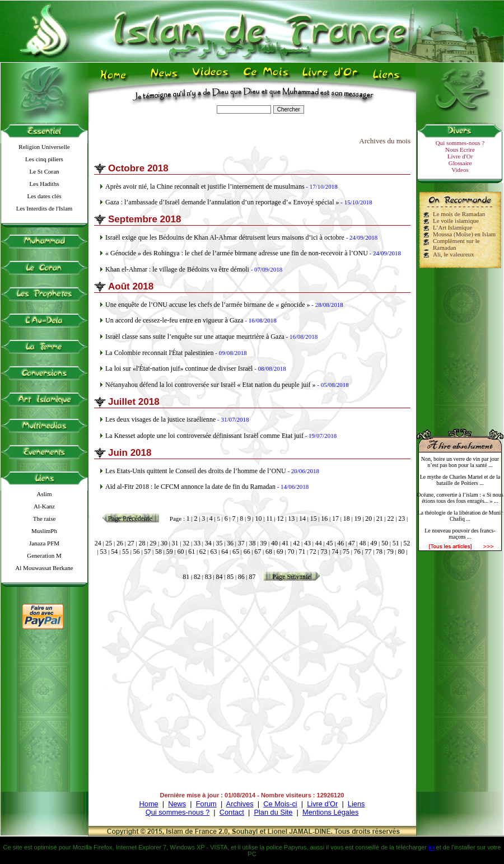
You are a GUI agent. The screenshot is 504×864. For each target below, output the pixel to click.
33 (197, 543)
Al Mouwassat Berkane (44, 568)
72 (313, 552)
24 (98, 543)
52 (407, 543)
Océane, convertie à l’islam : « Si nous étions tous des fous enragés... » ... (460, 498)
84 (219, 577)
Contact (232, 812)
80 (401, 552)
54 (114, 552)
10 (259, 519)
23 (402, 519)
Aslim (45, 494)
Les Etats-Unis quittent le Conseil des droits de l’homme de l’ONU (196, 471)
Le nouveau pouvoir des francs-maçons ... (460, 534)
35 (219, 543)
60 (180, 552)
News (177, 804)
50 (385, 543)
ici (431, 847)
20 (368, 519)
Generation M (44, 555)
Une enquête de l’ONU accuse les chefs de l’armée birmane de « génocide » (208, 305)
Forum (206, 804)
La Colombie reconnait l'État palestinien (159, 353)
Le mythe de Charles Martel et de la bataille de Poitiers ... (460, 480)
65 (236, 552)
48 (363, 543)
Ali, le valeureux (454, 254)
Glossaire (460, 163)
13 (291, 519)
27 (131, 543)
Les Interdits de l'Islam (45, 208)
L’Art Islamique (452, 227)
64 (225, 552)
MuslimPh (44, 531)
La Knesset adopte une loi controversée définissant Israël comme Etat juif (204, 436)
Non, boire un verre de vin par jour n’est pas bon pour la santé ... (460, 462)
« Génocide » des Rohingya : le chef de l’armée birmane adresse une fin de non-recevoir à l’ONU (237, 253)
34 (208, 543)
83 (208, 577)
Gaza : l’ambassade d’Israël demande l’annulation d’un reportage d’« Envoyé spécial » (222, 202)
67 (258, 552)
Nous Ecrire (460, 150)
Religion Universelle (44, 147)
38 (253, 543)
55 (125, 552)
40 (274, 543)
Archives (240, 804)
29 (153, 543)
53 (104, 552)
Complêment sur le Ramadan (456, 244)
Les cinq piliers (44, 159)
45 (329, 543)
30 (164, 543)
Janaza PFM (44, 543)
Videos (460, 170)
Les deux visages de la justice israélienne (160, 419)
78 (379, 552)
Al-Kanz (44, 506)
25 (109, 543)
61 (192, 552)
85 (230, 577)
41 (286, 543)
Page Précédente (130, 519)
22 (391, 519)
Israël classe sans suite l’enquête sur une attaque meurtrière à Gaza (195, 337)
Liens (356, 804)
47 (352, 543)
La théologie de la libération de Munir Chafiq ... (460, 516)
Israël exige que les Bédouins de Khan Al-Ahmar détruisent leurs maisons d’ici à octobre (225, 237)
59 (170, 552)
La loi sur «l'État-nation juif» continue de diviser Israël (179, 368)
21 (380, 519)
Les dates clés (44, 196)
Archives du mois (385, 141)
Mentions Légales (330, 812)
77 (368, 552)
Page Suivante (291, 577)
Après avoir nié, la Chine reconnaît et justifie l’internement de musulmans (205, 186)
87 (253, 577)
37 (241, 543)
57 (147, 552)
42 (296, 543)
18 (347, 519)
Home (149, 804)
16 (324, 519)
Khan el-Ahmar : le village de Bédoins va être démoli (177, 269)
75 (346, 552)
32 (186, 543)
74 (335, 552)
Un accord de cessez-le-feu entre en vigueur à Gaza (174, 320)
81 (186, 577)
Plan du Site (273, 812)
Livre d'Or (460, 156)
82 (197, 577)
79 (390, 552)
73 (324, 552)
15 (314, 519)
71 (302, 552)
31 (175, 543)
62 (203, 552)
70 (291, 552)
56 (137, 552)
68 (269, 552)
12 (281, 519)
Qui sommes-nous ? (460, 143)
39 (263, 543)
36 (230, 543)
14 (302, 519)
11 (269, 519)
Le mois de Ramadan (459, 214)
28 (142, 543)
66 (247, 552)
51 (396, 543)
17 (335, 519)
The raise (45, 519)
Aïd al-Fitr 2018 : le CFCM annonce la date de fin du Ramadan (190, 487)
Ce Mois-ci (280, 804)
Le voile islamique (456, 221)
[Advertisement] (460, 344)
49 (374, 543)
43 (307, 543)
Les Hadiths (45, 184)
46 (340, 543)
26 (120, 543)
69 (280, 552)
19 (357, 519)
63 (214, 552)
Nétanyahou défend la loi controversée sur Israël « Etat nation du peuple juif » (211, 385)
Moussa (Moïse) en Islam (464, 234)
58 (158, 552)
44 (319, 543)
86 (241, 577)
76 (357, 552)
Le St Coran (44, 171)
